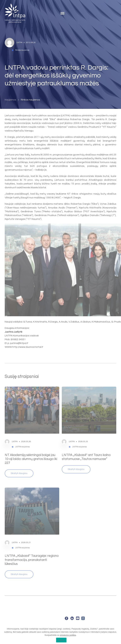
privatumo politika (68, 635)
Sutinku (61, 640)
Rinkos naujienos (30, 100)
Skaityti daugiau (19, 465)
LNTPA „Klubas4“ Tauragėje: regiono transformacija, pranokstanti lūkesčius (32, 551)
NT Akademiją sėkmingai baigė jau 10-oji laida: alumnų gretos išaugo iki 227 (31, 450)
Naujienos (10, 100)
